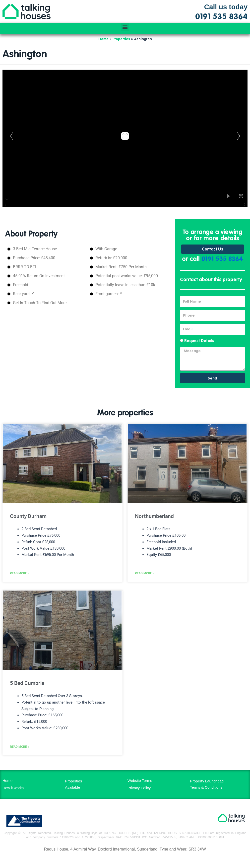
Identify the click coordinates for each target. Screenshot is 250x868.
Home (103, 39)
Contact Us (213, 249)
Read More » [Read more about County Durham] (20, 576)
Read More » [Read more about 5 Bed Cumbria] (20, 752)
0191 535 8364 (222, 260)
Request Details (199, 341)
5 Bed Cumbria (27, 686)
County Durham (28, 516)
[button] (125, 27)
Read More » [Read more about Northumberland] (145, 576)
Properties (121, 39)
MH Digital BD (125, 860)
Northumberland (154, 516)
